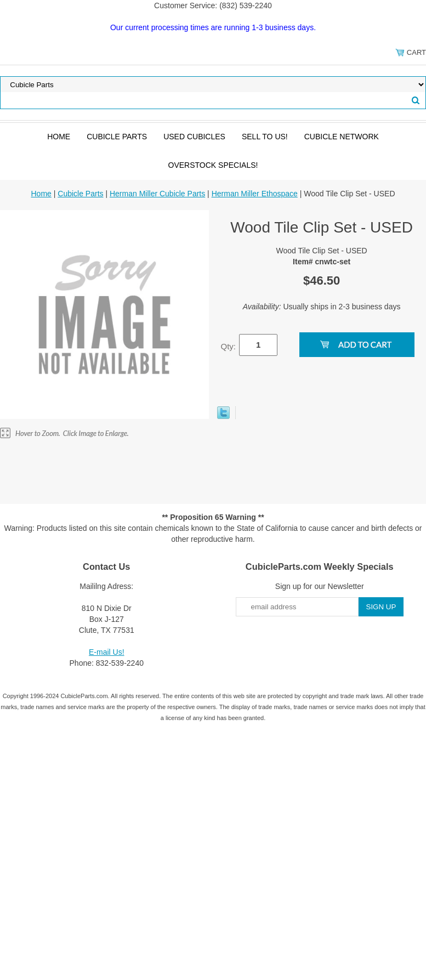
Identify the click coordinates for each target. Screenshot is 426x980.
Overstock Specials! (213, 165)
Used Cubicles (194, 137)
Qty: (228, 346)
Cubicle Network (342, 137)
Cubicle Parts (117, 137)
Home (59, 137)
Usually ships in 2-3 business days (322, 307)
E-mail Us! (107, 652)
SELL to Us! (265, 137)
